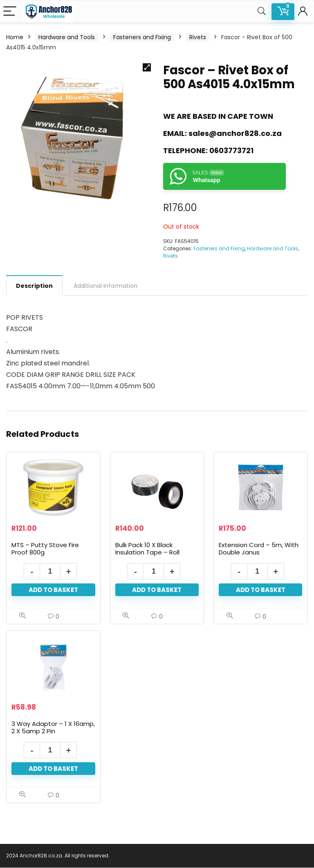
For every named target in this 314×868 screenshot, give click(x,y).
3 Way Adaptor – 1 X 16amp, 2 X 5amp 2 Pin (53, 728)
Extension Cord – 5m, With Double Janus (259, 549)
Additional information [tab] (105, 286)
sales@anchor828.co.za (235, 133)
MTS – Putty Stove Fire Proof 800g (45, 549)
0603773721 (231, 150)
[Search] (262, 12)
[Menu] (10, 12)
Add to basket (53, 590)
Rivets (198, 37)
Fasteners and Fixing (142, 37)
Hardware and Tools (67, 37)
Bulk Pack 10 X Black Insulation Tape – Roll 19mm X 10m (147, 553)
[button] (147, 67)
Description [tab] (34, 286)
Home (15, 37)
